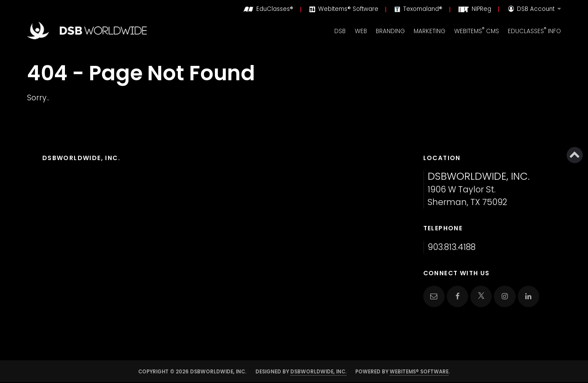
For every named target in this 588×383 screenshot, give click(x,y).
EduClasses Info (534, 30)
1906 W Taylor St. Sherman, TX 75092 (479, 190)
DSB (340, 31)
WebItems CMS (477, 30)
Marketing (430, 31)
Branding (390, 31)
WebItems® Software (419, 372)
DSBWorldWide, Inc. (318, 372)
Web (361, 31)
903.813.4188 (452, 247)
